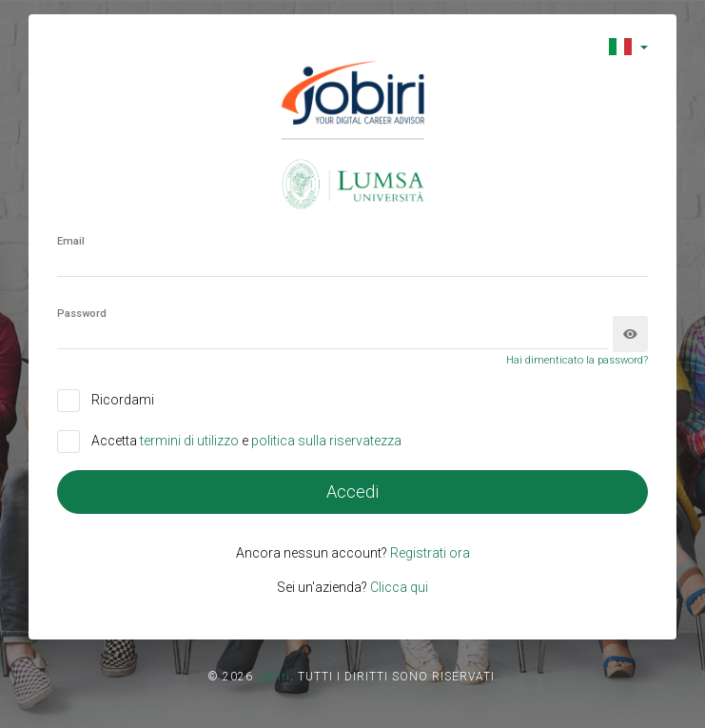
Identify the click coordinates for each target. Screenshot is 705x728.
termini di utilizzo (191, 441)
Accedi (352, 492)
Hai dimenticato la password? (577, 360)
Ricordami (123, 400)
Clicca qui (399, 587)
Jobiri (274, 677)
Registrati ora (430, 553)
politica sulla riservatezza (326, 441)
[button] (628, 46)
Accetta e (246, 441)
